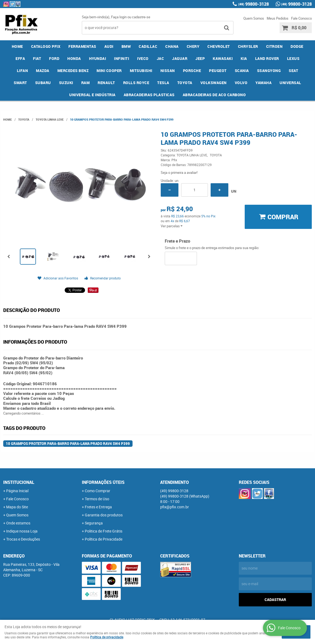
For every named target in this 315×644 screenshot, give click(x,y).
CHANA (172, 46)
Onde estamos (18, 523)
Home (17, 46)
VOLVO (241, 83)
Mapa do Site (17, 507)
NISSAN (168, 71)
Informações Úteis (103, 482)
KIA (244, 58)
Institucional (19, 482)
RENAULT (106, 83)
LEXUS (293, 58)
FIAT (37, 58)
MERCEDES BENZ (73, 71)
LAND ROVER (267, 58)
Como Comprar (98, 491)
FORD (54, 58)
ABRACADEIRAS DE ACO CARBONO (214, 95)
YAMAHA (263, 83)
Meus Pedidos (278, 18)
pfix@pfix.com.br (175, 507)
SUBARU (43, 83)
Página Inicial (17, 491)
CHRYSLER (248, 46)
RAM (86, 83)
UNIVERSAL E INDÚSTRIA (92, 95)
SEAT (293, 71)
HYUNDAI (98, 58)
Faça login (119, 17)
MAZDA (43, 71)
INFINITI (122, 58)
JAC (160, 58)
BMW (126, 46)
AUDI (109, 46)
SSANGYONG (269, 71)
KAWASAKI (223, 58)
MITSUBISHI (141, 71)
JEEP (200, 58)
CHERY (193, 46)
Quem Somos (254, 18)
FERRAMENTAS (82, 46)
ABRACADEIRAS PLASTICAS (149, 95)
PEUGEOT (218, 71)
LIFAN (23, 71)
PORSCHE (192, 71)
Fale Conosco (301, 18)
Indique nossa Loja (22, 531)
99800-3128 (254, 4)
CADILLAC (148, 46)
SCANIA (242, 71)
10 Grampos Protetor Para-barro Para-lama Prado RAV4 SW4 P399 (68, 444)
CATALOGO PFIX (46, 46)
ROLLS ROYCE (136, 83)
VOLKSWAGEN (214, 83)
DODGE (297, 46)
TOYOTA (185, 83)
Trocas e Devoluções (23, 539)
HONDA (74, 58)
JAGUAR (180, 58)
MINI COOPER (109, 71)
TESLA (163, 83)
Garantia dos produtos (104, 515)
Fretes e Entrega (98, 507)
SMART (20, 83)
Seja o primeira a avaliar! (179, 172)
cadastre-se (141, 17)
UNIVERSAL (290, 83)
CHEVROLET (219, 46)
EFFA (20, 58)
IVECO (143, 58)
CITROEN (274, 46)
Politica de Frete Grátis (104, 531)
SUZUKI (66, 83)
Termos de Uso (97, 499)
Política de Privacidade (104, 539)
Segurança (94, 523)
